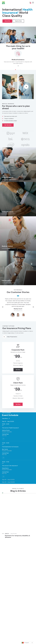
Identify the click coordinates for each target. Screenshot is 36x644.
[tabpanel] (18, 451)
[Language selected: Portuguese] (27, 643)
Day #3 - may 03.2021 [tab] (8, 482)
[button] (15, 70)
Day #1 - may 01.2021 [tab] (8, 421)
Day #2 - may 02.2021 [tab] (8, 480)
